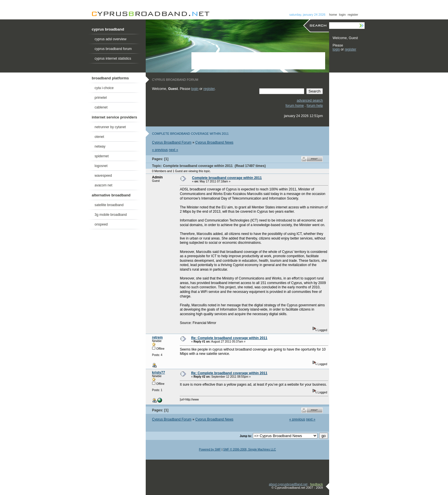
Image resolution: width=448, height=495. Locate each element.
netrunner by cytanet (110, 127)
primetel (101, 98)
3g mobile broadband (111, 215)
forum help (315, 106)
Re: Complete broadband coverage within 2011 (229, 338)
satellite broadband (109, 205)
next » (174, 150)
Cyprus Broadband (150, 14)
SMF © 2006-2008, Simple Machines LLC (250, 449)
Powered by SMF (210, 449)
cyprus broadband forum (113, 49)
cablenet (101, 107)
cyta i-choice (104, 88)
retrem (157, 337)
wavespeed (103, 176)
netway (100, 146)
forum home (295, 106)
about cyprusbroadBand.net (288, 484)
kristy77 (158, 373)
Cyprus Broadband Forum (172, 142)
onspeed (101, 224)
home (333, 15)
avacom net (103, 185)
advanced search (310, 100)
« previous (160, 150)
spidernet (102, 156)
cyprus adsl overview (110, 39)
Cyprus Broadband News (214, 142)
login (342, 15)
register (353, 15)
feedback (316, 484)
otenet (99, 137)
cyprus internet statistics (113, 59)
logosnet (101, 166)
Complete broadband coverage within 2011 (227, 178)
